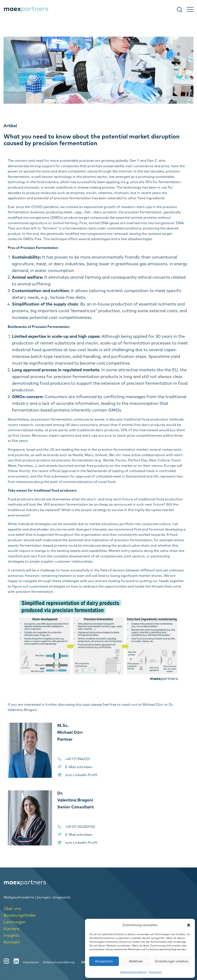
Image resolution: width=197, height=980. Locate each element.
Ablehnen (136, 961)
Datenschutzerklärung (133, 972)
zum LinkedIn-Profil (81, 775)
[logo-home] (98, 883)
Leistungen (15, 922)
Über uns (12, 908)
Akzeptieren (104, 961)
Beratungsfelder (20, 915)
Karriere (11, 929)
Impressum (155, 972)
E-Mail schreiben (79, 767)
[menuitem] (83, 962)
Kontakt (12, 942)
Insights (11, 935)
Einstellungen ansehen (172, 961)
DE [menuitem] (83, 962)
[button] (189, 925)
